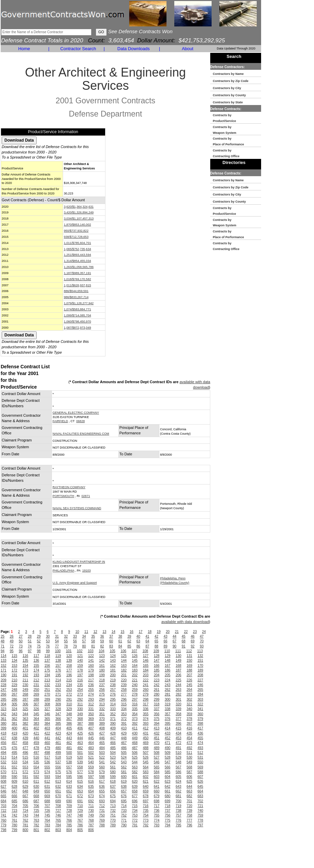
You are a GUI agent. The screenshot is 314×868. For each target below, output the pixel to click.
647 (14, 791)
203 (146, 675)
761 (14, 820)
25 (3, 636)
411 (135, 728)
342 (4, 714)
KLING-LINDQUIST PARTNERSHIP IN (79, 562)
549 (189, 762)
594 (58, 777)
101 (69, 651)
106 (124, 651)
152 (4, 666)
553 (26, 767)
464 (91, 743)
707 (47, 806)
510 (179, 753)
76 (48, 646)
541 (102, 762)
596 (80, 777)
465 (102, 743)
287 (26, 699)
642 (168, 787)
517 (47, 757)
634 (80, 787)
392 (135, 724)
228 (4, 685)
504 (113, 753)
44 (174, 636)
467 (124, 743)
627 (4, 787)
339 (179, 709)
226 (189, 680)
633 (69, 787)
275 (102, 694)
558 (80, 767)
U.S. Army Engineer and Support (75, 583)
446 (102, 738)
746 (58, 815)
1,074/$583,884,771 (77, 309)
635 (91, 787)
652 (69, 791)
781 (26, 825)
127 (146, 656)
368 (80, 719)
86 (138, 646)
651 (58, 791)
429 (124, 733)
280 (157, 694)
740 (201, 811)
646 (4, 791)
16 (131, 632)
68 (184, 641)
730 (91, 811)
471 (168, 743)
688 (47, 801)
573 (36, 772)
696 (135, 801)
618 (113, 781)
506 (135, 753)
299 (157, 699)
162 (113, 666)
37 (111, 636)
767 (80, 820)
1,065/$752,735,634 (77, 249)
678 (146, 796)
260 (146, 690)
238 (113, 685)
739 (189, 811)
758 (189, 815)
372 (124, 719)
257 (113, 690)
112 (189, 651)
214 (58, 680)
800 (26, 830)
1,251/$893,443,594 (77, 255)
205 (168, 675)
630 (36, 787)
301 (179, 699)
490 (168, 748)
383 (36, 724)
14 (113, 632)
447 (113, 738)
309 (58, 704)
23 (195, 632)
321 (189, 704)
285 (4, 699)
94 (3, 651)
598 (102, 777)
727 (58, 811)
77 (57, 646)
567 (179, 767)
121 (80, 656)
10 (77, 632)
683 (201, 796)
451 (157, 738)
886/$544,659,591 (76, 291)
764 (47, 820)
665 (4, 796)
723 (14, 811)
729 (80, 811)
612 (47, 781)
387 (80, 724)
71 (3, 646)
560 (102, 767)
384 (47, 724)
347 (58, 714)
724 (26, 811)
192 (26, 675)
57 (84, 641)
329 (69, 709)
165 (146, 666)
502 (91, 753)
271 (58, 694)
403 (47, 728)
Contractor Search (78, 49)
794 (168, 825)
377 (179, 719)
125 (124, 656)
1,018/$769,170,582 (77, 279)
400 (14, 728)
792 (146, 825)
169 (189, 666)
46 (192, 636)
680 (168, 796)
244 (179, 685)
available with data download (185, 622)
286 (14, 699)
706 (36, 806)
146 (146, 660)
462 (69, 743)
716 (146, 806)
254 (80, 690)
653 (80, 791)
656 (113, 791)
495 (14, 753)
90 (174, 646)
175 (47, 670)
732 (113, 811)
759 (201, 815)
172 (14, 670)
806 (91, 830)
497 (36, 753)
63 (138, 641)
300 (168, 699)
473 (189, 743)
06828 (81, 421)
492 (189, 748)
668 (36, 796)
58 (93, 641)
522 (102, 757)
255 (91, 690)
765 (58, 820)
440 (36, 738)
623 (168, 781)
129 (168, 656)
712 (102, 806)
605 (179, 777)
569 (201, 767)
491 (179, 748)
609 (14, 781)
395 (168, 724)
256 (102, 690)
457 (14, 743)
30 (48, 636)
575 (58, 772)
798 (4, 830)
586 (179, 772)
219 (113, 680)
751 (113, 815)
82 (102, 646)
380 (4, 724)
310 (69, 704)
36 (102, 636)
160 (91, 666)
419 (14, 733)
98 (39, 651)
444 (80, 738)
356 (157, 714)
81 (93, 646)
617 (102, 781)
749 (91, 815)
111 (178, 651)
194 (47, 675)
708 (58, 806)
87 (147, 646)
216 (80, 680)
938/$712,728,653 (76, 237)
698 (157, 801)
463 (80, 743)
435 (189, 733)
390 (113, 724)
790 (124, 825)
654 (91, 791)
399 (4, 728)
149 (179, 660)
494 (4, 753)
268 (26, 694)
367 (69, 719)
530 (189, 757)
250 (36, 690)
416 (189, 728)
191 (14, 675)
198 (91, 675)
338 (168, 709)
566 (168, 767)
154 (26, 666)
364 (36, 719)
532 (4, 762)
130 (179, 656)
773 (146, 820)
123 (102, 656)
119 (58, 656)
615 (80, 781)
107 (134, 651)
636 (102, 787)
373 (135, 719)
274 (91, 694)
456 (4, 743)
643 (179, 787)
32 (66, 636)
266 (4, 694)
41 (147, 636)
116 (26, 656)
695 (124, 801)
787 (91, 825)
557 (69, 767)
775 (168, 820)
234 (69, 685)
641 (157, 787)
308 (47, 704)
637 (113, 787)
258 (124, 690)
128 (157, 656)
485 (113, 748)
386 (69, 724)
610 (26, 781)
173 (26, 670)
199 (102, 675)
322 (201, 704)
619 (124, 781)
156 (47, 666)
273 (80, 694)
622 (157, 781)
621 (146, 781)
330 (80, 709)
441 (47, 738)
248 (14, 690)
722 (4, 811)
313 (102, 704)
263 (179, 690)
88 (156, 646)
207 (189, 675)
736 (157, 811)
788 (102, 825)
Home (24, 49)
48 (3, 641)
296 (124, 699)
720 (189, 806)
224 (168, 680)
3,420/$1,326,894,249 (79, 212)
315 (124, 704)
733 (124, 811)
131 (189, 656)
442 (58, 738)
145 (135, 660)
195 (58, 675)
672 (80, 796)
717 (157, 806)
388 (91, 724)
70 (202, 641)
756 (168, 815)
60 (111, 641)
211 (26, 680)
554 (36, 767)
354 (135, 714)
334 (124, 709)
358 (179, 714)
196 (69, 675)
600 (124, 777)
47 (202, 636)
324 (14, 709)
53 (48, 641)
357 (168, 714)
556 (58, 767)
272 (69, 694)
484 (102, 748)
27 (21, 636)
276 (113, 694)
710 (80, 806)
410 (124, 728)
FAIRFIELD (60, 421)
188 (189, 670)
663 (189, 791)
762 (26, 820)
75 (39, 646)
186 (168, 670)
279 (146, 694)
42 (156, 636)
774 (157, 820)
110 (167, 651)
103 (91, 651)
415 (179, 728)
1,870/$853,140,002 (77, 225)
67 (174, 641)
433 (168, 733)
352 (113, 714)
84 (120, 646)
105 (112, 651)
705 (26, 806)
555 (47, 767)
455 (201, 738)
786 (80, 825)
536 (47, 762)
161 (102, 666)
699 (168, 801)
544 (135, 762)
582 (135, 772)
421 (36, 733)
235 (80, 685)
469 (146, 743)
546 (157, 762)
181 (113, 670)
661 (168, 791)
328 (58, 709)
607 (201, 777)
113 (200, 651)
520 (80, 757)
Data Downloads (133, 49)
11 (86, 632)
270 (47, 694)
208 (201, 675)
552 (14, 767)
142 (102, 660)
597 (91, 777)
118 (47, 656)
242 (157, 685)
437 (4, 738)
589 (4, 777)
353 (124, 714)
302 (189, 699)
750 (102, 815)
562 (124, 767)
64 (147, 641)
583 (146, 772)
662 (179, 791)
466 (113, 743)
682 (189, 796)
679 (157, 796)
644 (189, 787)
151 (201, 660)
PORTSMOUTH (63, 496)
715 (135, 806)
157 (58, 666)
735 (146, 811)
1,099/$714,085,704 (77, 315)
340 (189, 709)
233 (58, 685)
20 (168, 632)
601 (135, 777)
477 (26, 748)
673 (91, 796)
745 (47, 815)
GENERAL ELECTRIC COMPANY (76, 413)
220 (124, 680)
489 (157, 748)
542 (113, 762)
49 (12, 641)
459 (36, 743)
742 (14, 815)
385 (58, 724)
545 (146, 762)
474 (201, 743)
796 (189, 825)
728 (69, 811)
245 (189, 685)
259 (135, 690)
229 (14, 685)
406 (80, 728)
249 (26, 690)
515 (26, 757)
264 (189, 690)
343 (14, 714)
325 (26, 709)
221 (135, 680)
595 (69, 777)
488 (146, 748)
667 (26, 796)
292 (80, 699)
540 (91, 762)
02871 (86, 496)
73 (21, 646)
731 (102, 811)
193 (36, 675)
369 (91, 719)
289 (47, 699)
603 (157, 777)
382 (26, 724)
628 (14, 787)
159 (80, 666)
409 (113, 728)
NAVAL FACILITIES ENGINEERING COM (81, 434)
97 (30, 651)
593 (47, 777)
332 (102, 709)
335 (135, 709)
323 (4, 709)
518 (58, 757)
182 (124, 670)
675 (113, 796)
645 (201, 787)
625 (189, 781)
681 (179, 796)
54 (57, 641)
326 (36, 709)
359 (189, 714)
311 (80, 704)
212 (36, 680)
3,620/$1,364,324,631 (79, 207)
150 (189, 660)
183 (135, 670)
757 (179, 815)
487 (135, 748)
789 (113, 825)
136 (36, 660)
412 (146, 728)
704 (14, 806)
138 (58, 660)
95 (12, 651)
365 (47, 719)
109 (156, 651)
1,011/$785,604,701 (77, 243)
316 (135, 704)
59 (102, 641)
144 (124, 660)
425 (80, 733)
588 (201, 772)
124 (113, 656)
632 (58, 787)
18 (150, 632)
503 (102, 753)
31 (57, 636)
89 (165, 646)
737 (168, 811)
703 (4, 806)
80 (84, 646)
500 (69, 753)
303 (201, 699)
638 (124, 787)
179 (91, 670)
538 (69, 762)
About (188, 49)
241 (146, 685)
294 (102, 699)
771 (124, 820)
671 (69, 796)
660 (157, 791)
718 (168, 806)
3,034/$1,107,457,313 (79, 219)
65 (156, 641)
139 (69, 660)
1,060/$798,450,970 (77, 322)
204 (157, 675)
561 (113, 767)
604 (168, 777)
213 (47, 680)
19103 (86, 571)
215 (69, 680)
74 (30, 646)
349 (80, 714)
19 (159, 632)
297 (135, 699)
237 (102, 685)
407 (91, 728)
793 (157, 825)
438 (14, 738)
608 (4, 781)
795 (179, 825)
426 (91, 733)
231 (36, 685)
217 (91, 680)
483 (91, 748)
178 (80, 670)
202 (135, 675)
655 (102, 791)
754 (146, 815)
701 (189, 801)
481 (69, 748)
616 (91, 781)
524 (124, 757)
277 (124, 694)
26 (12, 636)
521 (91, 757)
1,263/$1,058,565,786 (79, 267)
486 (124, 748)
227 (201, 680)
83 (111, 646)
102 (80, 651)
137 (47, 660)
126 (135, 656)
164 (135, 666)
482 (80, 748)
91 (184, 646)
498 (47, 753)
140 (80, 660)
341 (201, 709)
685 (14, 801)
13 (104, 632)
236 (91, 685)
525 (135, 757)
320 (179, 704)
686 (26, 801)
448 (124, 738)
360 (201, 714)
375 (157, 719)
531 (201, 757)
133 (4, 660)
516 (36, 757)
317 (146, 704)
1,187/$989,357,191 (77, 273)
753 (135, 815)
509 (168, 753)
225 (179, 680)
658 (135, 791)
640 (146, 787)
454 (189, 738)
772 (135, 820)
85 (129, 646)
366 (58, 719)
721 (201, 806)
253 (69, 690)
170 (201, 666)
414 (168, 728)
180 (102, 670)
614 (69, 781)
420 (26, 733)
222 (146, 680)
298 (146, 699)
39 (129, 636)
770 (113, 820)
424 (69, 733)
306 (26, 704)
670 (58, 796)
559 (91, 767)
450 (146, 738)
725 (36, 811)
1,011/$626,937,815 (77, 285)
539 (80, 762)
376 (168, 719)
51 (30, 641)
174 (36, 670)
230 (26, 685)
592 (36, 777)
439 (26, 738)
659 (146, 791)
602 (146, 777)
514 (14, 757)
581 (124, 772)
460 (47, 743)
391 (124, 724)
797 (201, 825)
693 (102, 801)
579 (102, 772)
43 (165, 636)
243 (168, 685)
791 (135, 825)
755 (157, 815)
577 (80, 772)
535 (36, 762)
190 (4, 675)
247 (4, 690)
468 (135, 743)
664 (201, 791)
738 (179, 811)
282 (179, 694)
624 (179, 781)
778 (201, 820)
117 (36, 656)
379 (201, 719)
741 (4, 815)
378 (189, 719)
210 (14, 680)
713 (113, 806)
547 (168, 762)
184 (146, 670)
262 (168, 690)
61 (120, 641)
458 (26, 743)
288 (36, 699)
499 (58, 753)
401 (26, 728)
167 (168, 666)
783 (47, 825)
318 (157, 704)
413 (157, 728)
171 (4, 670)
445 (91, 738)
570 (4, 772)
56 (75, 641)
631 (47, 787)
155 (36, 666)
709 (69, 806)
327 (47, 709)
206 (179, 675)
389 (102, 724)
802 (47, 830)
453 (179, 738)
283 (189, 694)
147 (157, 660)
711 (91, 806)
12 (95, 632)
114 (4, 656)
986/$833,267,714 (76, 297)
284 (201, 694)
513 (4, 757)
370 (102, 719)
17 (141, 632)
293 (91, 699)
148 (168, 660)
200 (113, 675)
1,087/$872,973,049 (77, 328)
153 (14, 666)
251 (47, 690)
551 (4, 767)
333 (113, 709)
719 (179, 806)
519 (69, 757)
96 (21, 651)
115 (14, 656)
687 (36, 801)
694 (113, 801)
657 (124, 791)
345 (36, 714)
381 (14, 724)
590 (14, 777)
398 (201, 724)
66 (165, 641)
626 (201, 781)
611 (36, 781)
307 (36, 704)
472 (179, 743)
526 (146, 757)
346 (47, 714)
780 (14, 825)
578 (91, 772)
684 (4, 801)
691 (80, 801)
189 (201, 670)
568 (189, 767)
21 (177, 632)
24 (204, 632)
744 (36, 815)
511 (189, 753)
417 (201, 728)
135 (26, 660)
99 (48, 651)
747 (69, 815)
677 (135, 796)
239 (124, 685)
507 (146, 753)
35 (93, 636)
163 (124, 666)
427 (102, 733)
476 (14, 748)
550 (201, 762)
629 (26, 787)
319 (168, 704)
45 (184, 636)
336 (146, 709)
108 (145, 651)
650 (47, 791)
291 (69, 699)
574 (47, 772)
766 (69, 820)
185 (157, 670)
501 (80, 753)
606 (189, 777)
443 (69, 738)
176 (58, 670)
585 (168, 772)
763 (36, 820)
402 (36, 728)
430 (135, 733)
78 (66, 646)
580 (113, 772)
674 (102, 796)
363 (26, 719)
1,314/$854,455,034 (77, 261)
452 (168, 738)
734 (135, 811)
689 (58, 801)
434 (179, 733)
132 (201, 656)
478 (36, 748)
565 (157, 767)
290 (58, 699)
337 (157, 709)
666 (14, 796)
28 (30, 636)
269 (36, 694)
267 (14, 694)
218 (102, 680)
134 (14, 660)
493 (201, 748)
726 (47, 811)
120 (69, 656)
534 (26, 762)
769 (102, 820)
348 (69, 714)
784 (58, 825)
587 (189, 772)
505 (124, 753)
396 (179, 724)
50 (21, 641)
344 (26, 714)
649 (36, 791)
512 (201, 753)
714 (124, 806)
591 (26, 777)
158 (69, 666)
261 (157, 690)
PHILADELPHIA (63, 571)
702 (201, 801)
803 (58, 830)
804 (69, 830)
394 (157, 724)
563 (135, 767)
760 (4, 820)
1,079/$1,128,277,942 (79, 303)
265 (201, 690)
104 (102, 651)
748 (80, 815)
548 (179, 762)
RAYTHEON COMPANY (69, 487)
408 (102, 728)
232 (47, 685)
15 (123, 632)
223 (157, 680)
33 (75, 636)
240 (135, 685)
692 (91, 801)
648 (26, 791)
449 (135, 738)
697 (146, 801)
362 (14, 719)
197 (80, 675)
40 (138, 636)
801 (36, 830)
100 (58, 651)
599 (113, 777)
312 (91, 704)
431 (146, 733)
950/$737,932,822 (76, 231)
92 (192, 646)
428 (113, 733)
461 (58, 743)
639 (135, 787)
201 (124, 675)
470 (157, 743)
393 (146, 724)
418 (4, 733)
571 (14, 772)
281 (168, 694)
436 (201, 733)
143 (113, 660)
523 (113, 757)
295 (113, 699)
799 (14, 830)
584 (157, 772)
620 (135, 781)
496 (26, 753)
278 (135, 694)
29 (39, 636)
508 (157, 753)
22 (186, 632)
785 (69, 825)
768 (91, 820)
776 (179, 820)
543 (124, 762)
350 (91, 714)
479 (47, 748)
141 (91, 660)
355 (146, 714)
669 (47, 796)
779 (4, 825)
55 (66, 641)
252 (58, 690)
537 (58, 762)
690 (69, 801)
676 (124, 796)
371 (113, 719)
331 (91, 709)
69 (192, 641)
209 (4, 680)
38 (120, 636)
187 (179, 670)
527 (157, 757)
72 (12, 646)
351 (102, 714)
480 (58, 748)
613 (58, 781)
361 (4, 719)
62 (129, 641)
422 (47, 733)
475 (4, 748)
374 (146, 719)
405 (69, 728)
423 (58, 733)
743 (26, 815)
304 (4, 704)
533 (14, 762)
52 (39, 641)
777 (189, 820)
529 (179, 757)
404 (58, 728)
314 (113, 704)
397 (189, 724)
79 (75, 646)
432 (157, 733)
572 (26, 772)
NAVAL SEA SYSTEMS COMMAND (77, 508)
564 (146, 767)
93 (202, 646)
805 (80, 830)
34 (84, 636)
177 (69, 670)
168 (179, 666)
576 (69, 772)
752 (124, 815)
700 (179, 801)
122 (91, 656)
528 (168, 757)
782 (36, 825)
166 (157, 666)
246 (201, 685)
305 (14, 704)
